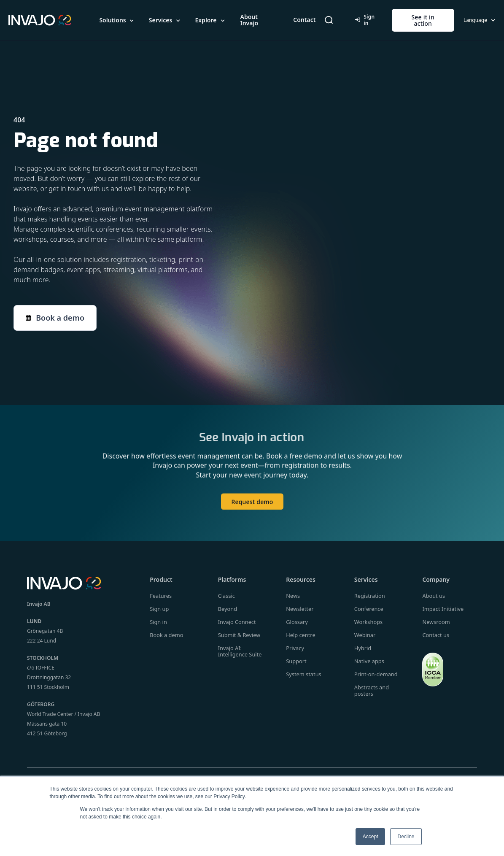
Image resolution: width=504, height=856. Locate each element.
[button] (117, 20)
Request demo (252, 506)
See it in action (423, 20)
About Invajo (249, 20)
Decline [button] (406, 837)
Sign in (365, 20)
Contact (304, 20)
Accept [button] (371, 837)
